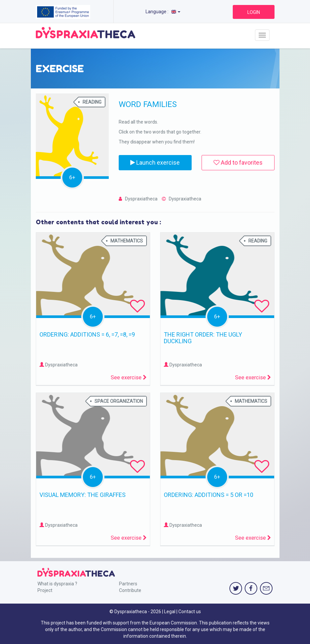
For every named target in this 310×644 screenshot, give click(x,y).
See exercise (129, 377)
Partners (128, 584)
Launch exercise (155, 162)
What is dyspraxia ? (57, 584)
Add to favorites (238, 162)
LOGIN (254, 12)
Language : (163, 12)
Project (45, 590)
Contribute (130, 590)
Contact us (190, 612)
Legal (170, 612)
